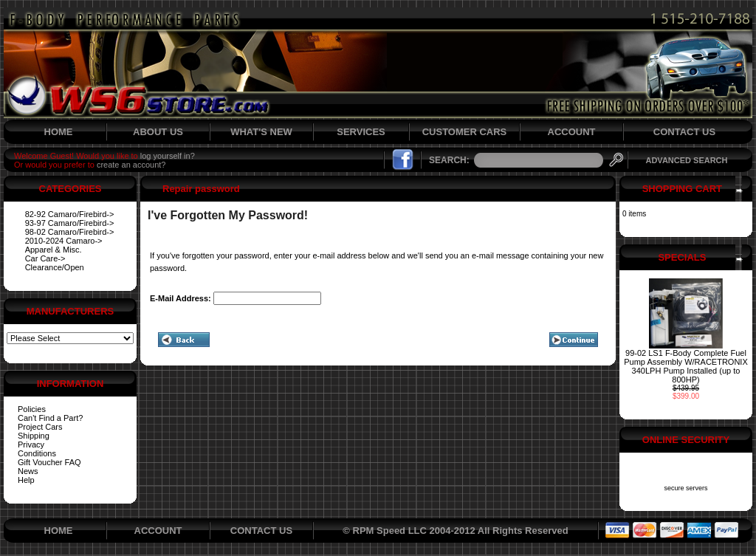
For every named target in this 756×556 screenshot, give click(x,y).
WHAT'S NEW (261, 132)
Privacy (31, 445)
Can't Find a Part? (50, 418)
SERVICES (361, 132)
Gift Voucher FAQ (49, 462)
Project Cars (40, 427)
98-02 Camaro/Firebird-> (70, 232)
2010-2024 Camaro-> (64, 241)
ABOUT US (158, 132)
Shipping (34, 436)
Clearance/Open (55, 267)
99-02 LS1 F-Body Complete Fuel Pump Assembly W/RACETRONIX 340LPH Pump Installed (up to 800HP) (685, 366)
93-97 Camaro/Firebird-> (70, 223)
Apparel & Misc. (54, 250)
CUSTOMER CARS (465, 132)
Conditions (37, 453)
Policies (32, 409)
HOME (59, 132)
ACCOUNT (572, 132)
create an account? (131, 165)
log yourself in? (168, 156)
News (28, 471)
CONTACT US (684, 132)
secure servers (685, 488)
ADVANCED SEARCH (686, 160)
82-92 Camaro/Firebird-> (70, 214)
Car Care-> (45, 258)
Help (26, 480)
